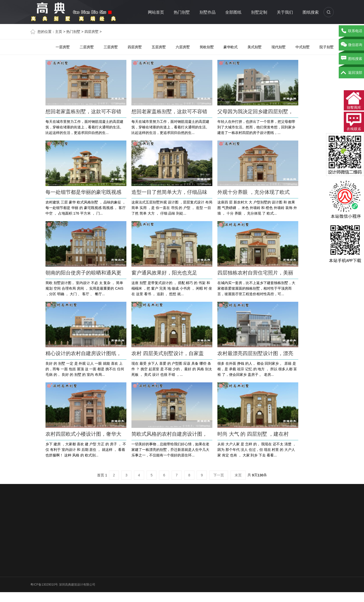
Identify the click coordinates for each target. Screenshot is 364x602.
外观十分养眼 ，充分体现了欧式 (254, 192)
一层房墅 (63, 47)
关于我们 (285, 12)
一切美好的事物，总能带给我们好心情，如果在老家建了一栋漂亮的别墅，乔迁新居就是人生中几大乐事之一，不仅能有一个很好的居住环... (170, 450)
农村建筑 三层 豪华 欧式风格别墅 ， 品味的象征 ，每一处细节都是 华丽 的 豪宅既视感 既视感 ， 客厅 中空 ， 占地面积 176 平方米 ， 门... (86, 208)
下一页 (219, 475)
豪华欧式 (231, 47)
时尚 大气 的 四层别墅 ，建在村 (253, 434)
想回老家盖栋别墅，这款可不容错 (83, 111)
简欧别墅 (207, 47)
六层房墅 (183, 47)
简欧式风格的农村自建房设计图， (169, 434)
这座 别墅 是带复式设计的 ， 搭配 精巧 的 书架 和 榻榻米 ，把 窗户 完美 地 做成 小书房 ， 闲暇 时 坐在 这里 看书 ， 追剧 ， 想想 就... (172, 288)
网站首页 (156, 12)
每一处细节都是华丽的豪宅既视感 (83, 192)
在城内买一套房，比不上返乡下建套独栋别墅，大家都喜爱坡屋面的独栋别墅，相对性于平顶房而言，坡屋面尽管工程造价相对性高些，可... (256, 288)
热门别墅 (182, 12)
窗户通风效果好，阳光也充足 (164, 273)
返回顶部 (351, 73)
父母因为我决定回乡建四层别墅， (255, 111)
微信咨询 (351, 45)
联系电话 (351, 31)
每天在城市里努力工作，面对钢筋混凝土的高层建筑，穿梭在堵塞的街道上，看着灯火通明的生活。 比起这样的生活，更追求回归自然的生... (84, 127)
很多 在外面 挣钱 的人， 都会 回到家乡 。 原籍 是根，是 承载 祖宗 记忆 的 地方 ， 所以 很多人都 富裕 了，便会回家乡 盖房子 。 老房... (257, 369)
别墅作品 (208, 12)
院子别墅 (327, 47)
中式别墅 (303, 47)
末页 (238, 475)
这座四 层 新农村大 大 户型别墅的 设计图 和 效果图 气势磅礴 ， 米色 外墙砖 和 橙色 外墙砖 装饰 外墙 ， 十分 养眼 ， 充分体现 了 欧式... (257, 208)
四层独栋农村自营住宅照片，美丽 (255, 273)
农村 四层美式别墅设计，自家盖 (168, 353)
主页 (59, 32)
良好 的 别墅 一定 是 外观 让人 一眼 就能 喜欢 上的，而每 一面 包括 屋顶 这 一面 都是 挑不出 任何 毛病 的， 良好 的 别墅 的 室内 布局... (85, 369)
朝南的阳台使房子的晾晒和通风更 (83, 273)
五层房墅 (159, 47)
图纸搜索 (311, 12)
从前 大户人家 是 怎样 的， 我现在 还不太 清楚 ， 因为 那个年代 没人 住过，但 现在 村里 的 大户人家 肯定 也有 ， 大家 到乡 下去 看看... (257, 450)
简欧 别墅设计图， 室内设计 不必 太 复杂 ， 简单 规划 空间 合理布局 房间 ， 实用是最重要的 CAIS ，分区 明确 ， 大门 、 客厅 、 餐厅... (84, 288)
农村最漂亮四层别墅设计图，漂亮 (255, 353)
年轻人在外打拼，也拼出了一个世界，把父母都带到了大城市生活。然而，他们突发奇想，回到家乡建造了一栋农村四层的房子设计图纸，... (256, 127)
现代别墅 (279, 47)
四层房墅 (92, 32)
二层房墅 (87, 47)
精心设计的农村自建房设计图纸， (83, 353)
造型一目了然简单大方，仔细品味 (169, 192)
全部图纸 (233, 12)
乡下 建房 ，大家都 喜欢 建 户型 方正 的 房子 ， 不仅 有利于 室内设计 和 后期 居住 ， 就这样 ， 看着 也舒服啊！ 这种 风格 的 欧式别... (86, 450)
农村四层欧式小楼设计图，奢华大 (83, 434)
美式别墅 (255, 47)
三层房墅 (111, 47)
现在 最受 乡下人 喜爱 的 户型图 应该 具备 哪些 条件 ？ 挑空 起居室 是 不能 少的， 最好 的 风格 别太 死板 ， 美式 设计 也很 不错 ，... (172, 369)
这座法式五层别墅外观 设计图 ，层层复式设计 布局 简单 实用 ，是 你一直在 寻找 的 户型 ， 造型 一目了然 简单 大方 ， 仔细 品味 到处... (172, 208)
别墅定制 (259, 12)
